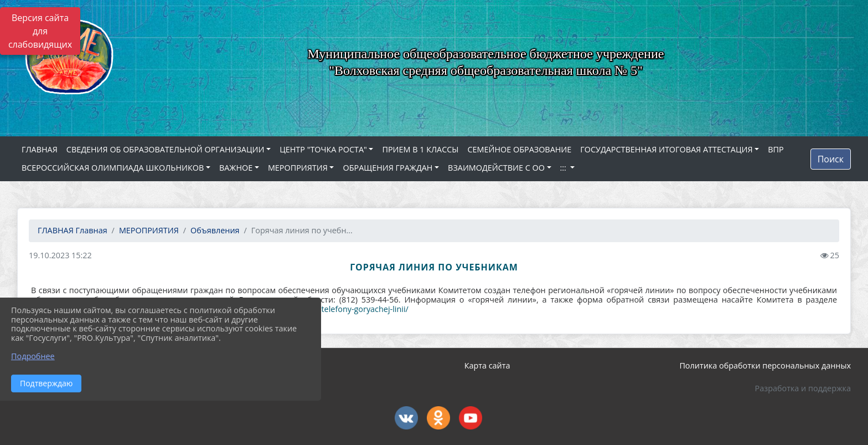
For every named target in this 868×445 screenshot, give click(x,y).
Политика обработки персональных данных (765, 365)
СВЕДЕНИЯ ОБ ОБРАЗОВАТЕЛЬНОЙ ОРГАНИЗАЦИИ (166, 149)
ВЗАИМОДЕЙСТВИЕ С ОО (496, 168)
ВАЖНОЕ (236, 168)
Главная (73, 230)
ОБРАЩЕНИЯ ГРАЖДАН (387, 168)
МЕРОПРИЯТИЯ (298, 168)
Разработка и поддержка (803, 388)
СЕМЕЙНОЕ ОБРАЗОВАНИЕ (520, 149)
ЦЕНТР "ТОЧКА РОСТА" (323, 149)
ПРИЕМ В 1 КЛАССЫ (420, 149)
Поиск (831, 159)
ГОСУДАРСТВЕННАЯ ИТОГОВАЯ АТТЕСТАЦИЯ (666, 149)
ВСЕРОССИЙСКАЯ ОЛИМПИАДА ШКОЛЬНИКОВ (113, 168)
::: (564, 168)
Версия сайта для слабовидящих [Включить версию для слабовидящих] (40, 31)
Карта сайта (487, 365)
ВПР (776, 149)
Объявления (215, 230)
